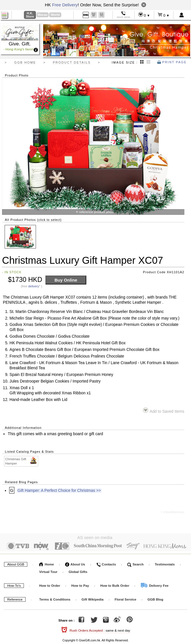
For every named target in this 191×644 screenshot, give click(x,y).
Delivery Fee (154, 584)
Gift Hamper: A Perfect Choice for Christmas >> (59, 491)
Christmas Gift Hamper (21, 461)
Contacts (106, 563)
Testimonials (165, 563)
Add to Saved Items (164, 411)
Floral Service (126, 598)
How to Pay (81, 584)
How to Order (50, 584)
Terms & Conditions (55, 598)
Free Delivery (65, 5)
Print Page (172, 62)
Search (135, 563)
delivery (34, 286)
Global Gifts (78, 571)
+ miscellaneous (172, 512)
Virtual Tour (48, 571)
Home (46, 563)
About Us (75, 563)
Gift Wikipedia (92, 598)
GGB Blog (155, 598)
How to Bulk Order (115, 584)
